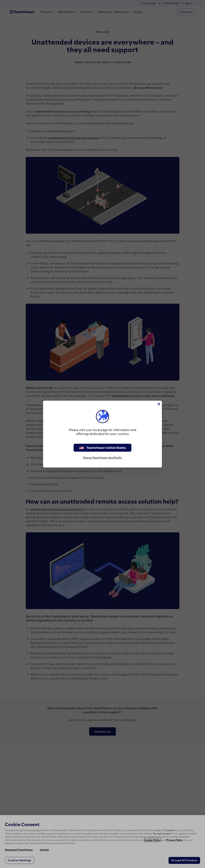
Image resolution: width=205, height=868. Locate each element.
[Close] (159, 404)
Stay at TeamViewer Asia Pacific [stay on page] (102, 458)
